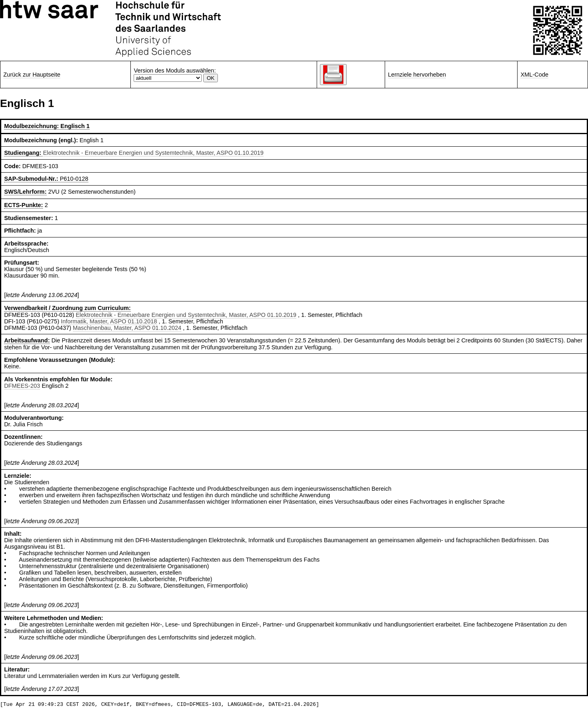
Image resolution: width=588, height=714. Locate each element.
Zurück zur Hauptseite (32, 75)
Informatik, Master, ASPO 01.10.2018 (109, 321)
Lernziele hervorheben (417, 75)
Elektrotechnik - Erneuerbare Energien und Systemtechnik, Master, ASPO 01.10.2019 (153, 153)
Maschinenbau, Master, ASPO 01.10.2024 (127, 328)
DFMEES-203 (22, 386)
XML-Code (534, 75)
